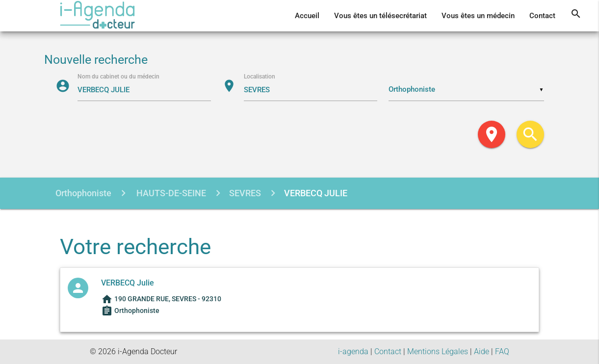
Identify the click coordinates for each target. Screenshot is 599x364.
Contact (542, 16)
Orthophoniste (83, 193)
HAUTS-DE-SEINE (170, 193)
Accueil (307, 16)
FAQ (502, 351)
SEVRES (245, 193)
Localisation (260, 77)
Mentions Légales (438, 351)
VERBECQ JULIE (316, 193)
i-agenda (353, 351)
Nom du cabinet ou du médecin (118, 77)
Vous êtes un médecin (478, 16)
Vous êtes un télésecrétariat (380, 16)
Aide (482, 351)
